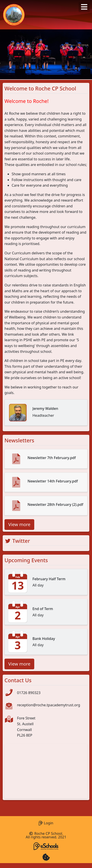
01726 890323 (29, 693)
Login (46, 822)
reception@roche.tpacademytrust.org (49, 705)
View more (19, 524)
